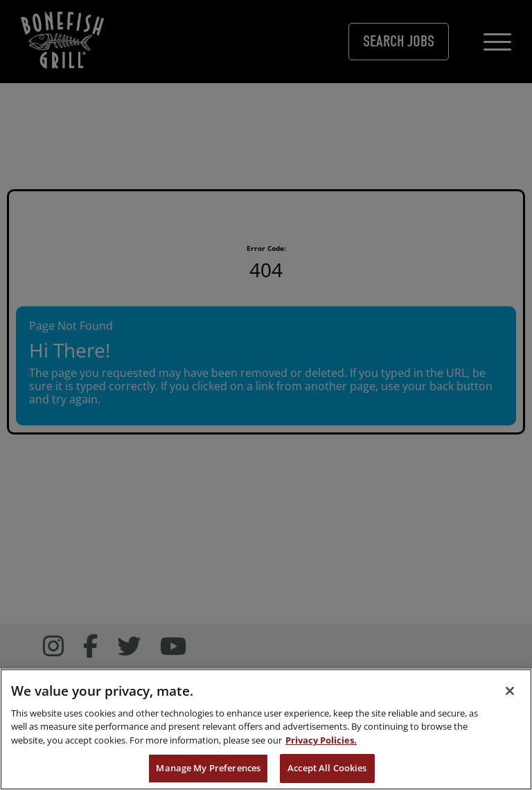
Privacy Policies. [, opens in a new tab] (321, 747)
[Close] (510, 698)
